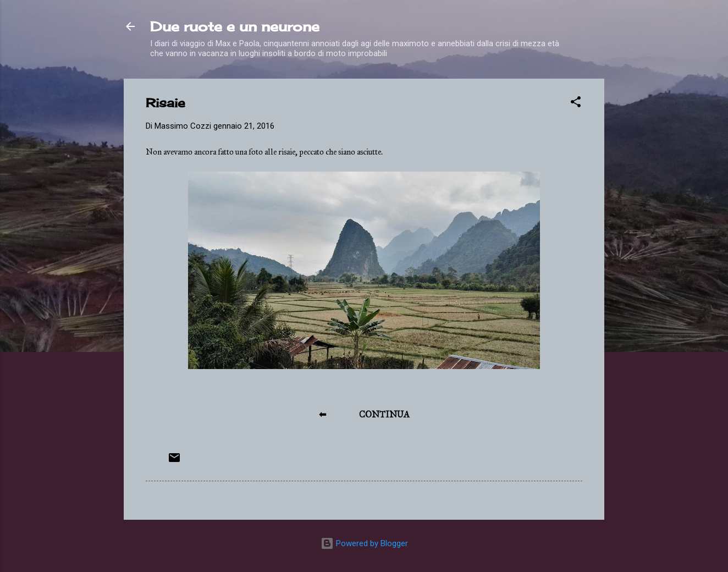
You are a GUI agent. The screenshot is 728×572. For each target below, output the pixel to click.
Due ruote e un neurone (235, 26)
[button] (576, 104)
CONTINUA (384, 414)
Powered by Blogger (364, 543)
